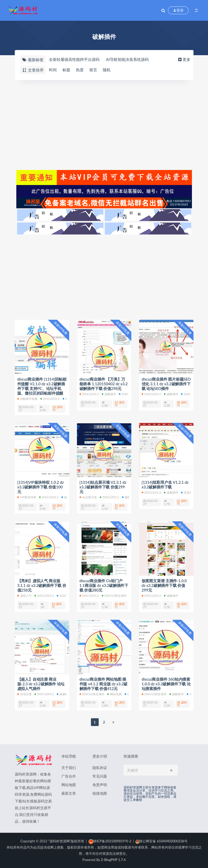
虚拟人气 (25, 596)
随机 (107, 70)
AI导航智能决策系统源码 (127, 59)
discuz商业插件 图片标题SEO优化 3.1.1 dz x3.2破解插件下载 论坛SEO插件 (166, 384)
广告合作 (69, 776)
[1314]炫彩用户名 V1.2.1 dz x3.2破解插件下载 (165, 485)
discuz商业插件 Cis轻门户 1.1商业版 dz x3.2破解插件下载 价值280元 (104, 585)
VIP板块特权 (27, 497)
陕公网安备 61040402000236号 (162, 841)
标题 (66, 70)
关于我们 (69, 768)
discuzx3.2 (50, 399)
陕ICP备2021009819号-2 (110, 841)
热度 (80, 70)
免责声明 (100, 785)
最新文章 (69, 793)
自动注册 (25, 694)
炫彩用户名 (190, 492)
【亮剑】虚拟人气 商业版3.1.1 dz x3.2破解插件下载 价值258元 (42, 585)
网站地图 (114, 694)
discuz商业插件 (114, 596)
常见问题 (100, 776)
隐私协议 (100, 768)
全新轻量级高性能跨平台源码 (74, 59)
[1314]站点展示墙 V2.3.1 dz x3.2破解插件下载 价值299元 (103, 487)
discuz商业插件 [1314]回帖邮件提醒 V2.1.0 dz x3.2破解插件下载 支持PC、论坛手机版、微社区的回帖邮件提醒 (42, 386)
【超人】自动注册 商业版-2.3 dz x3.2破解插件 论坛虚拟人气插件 (41, 684)
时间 (53, 70)
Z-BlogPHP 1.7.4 (113, 860)
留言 (93, 70)
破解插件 (109, 394)
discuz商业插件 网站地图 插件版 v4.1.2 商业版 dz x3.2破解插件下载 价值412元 (103, 684)
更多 (184, 59)
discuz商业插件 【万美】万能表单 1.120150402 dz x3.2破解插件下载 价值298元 (104, 384)
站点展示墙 (88, 497)
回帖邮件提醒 (27, 399)
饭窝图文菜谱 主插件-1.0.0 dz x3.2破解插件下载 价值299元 (164, 585)
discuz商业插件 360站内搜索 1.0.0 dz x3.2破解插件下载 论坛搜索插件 (166, 684)
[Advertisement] (104, 124)
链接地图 (100, 793)
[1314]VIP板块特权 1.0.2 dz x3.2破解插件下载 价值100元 (41, 487)
